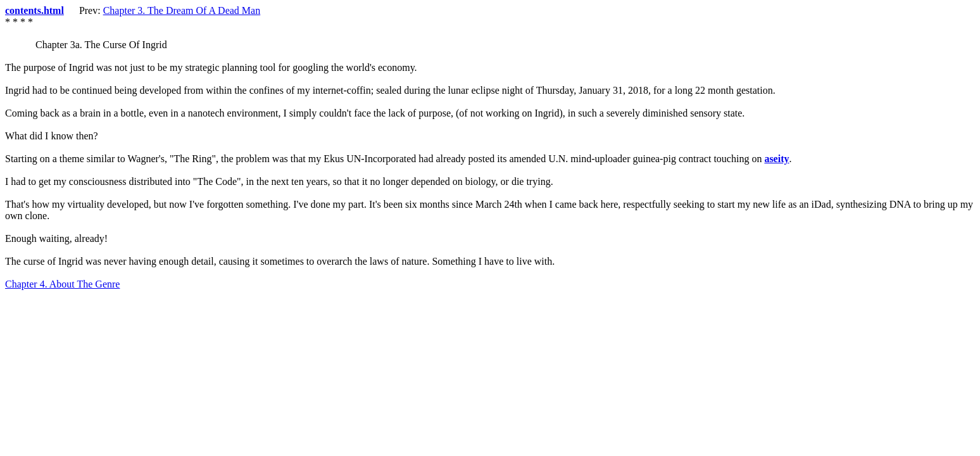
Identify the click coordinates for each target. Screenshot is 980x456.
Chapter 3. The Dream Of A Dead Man (182, 10)
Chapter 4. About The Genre (62, 284)
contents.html (35, 10)
